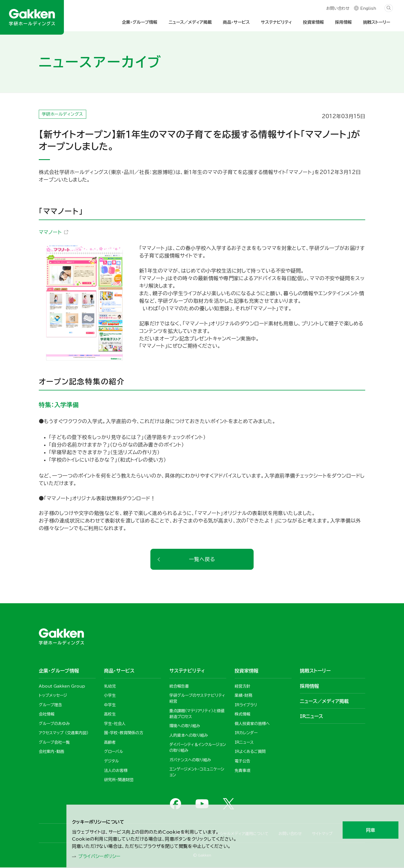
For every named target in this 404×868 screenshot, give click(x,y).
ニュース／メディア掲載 (190, 22)
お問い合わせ (338, 9)
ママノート (50, 232)
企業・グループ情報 (140, 22)
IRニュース (312, 716)
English (368, 9)
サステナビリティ (276, 22)
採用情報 (343, 22)
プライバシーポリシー (103, 856)
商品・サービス (236, 22)
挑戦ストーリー (377, 22)
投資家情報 (313, 22)
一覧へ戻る (202, 559)
